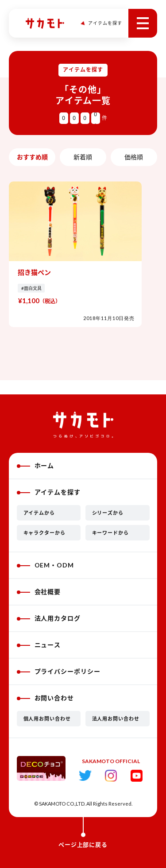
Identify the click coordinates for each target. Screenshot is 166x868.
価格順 (134, 157)
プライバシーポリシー (59, 671)
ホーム (36, 465)
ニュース (39, 645)
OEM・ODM (46, 565)
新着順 (83, 157)
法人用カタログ (49, 618)
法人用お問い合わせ (116, 719)
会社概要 (39, 592)
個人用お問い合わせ (47, 719)
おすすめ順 (32, 157)
